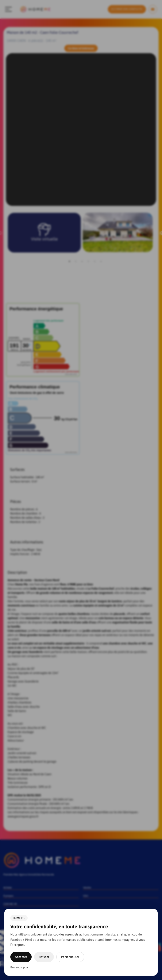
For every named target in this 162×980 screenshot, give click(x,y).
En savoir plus (19, 967)
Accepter (21, 957)
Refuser (44, 957)
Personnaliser (70, 957)
